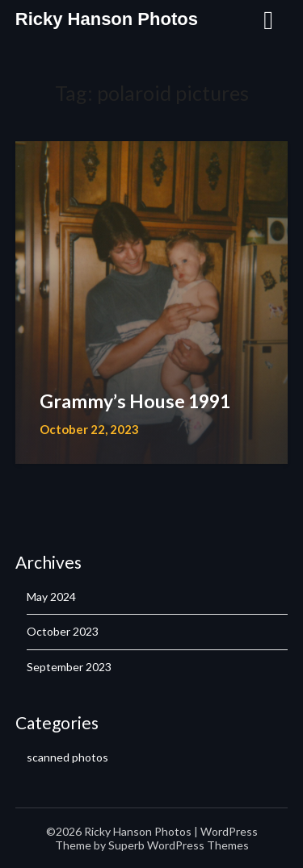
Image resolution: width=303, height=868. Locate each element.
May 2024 (51, 597)
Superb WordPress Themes (179, 845)
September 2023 (69, 667)
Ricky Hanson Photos (107, 19)
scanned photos (67, 757)
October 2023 (63, 631)
